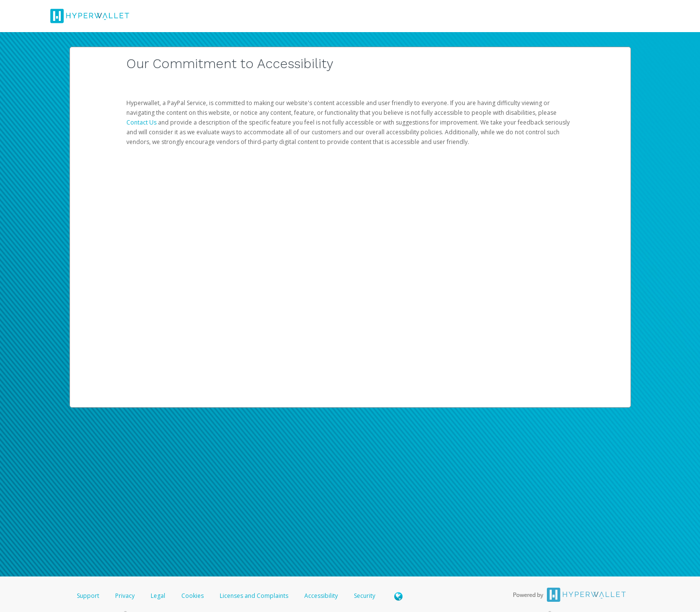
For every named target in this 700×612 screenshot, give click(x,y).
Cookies (192, 596)
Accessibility (321, 596)
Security (365, 596)
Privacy (125, 596)
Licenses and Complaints (255, 596)
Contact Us (142, 122)
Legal (158, 596)
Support (88, 596)
